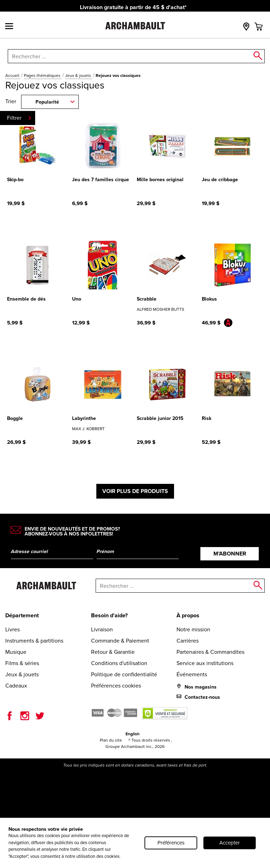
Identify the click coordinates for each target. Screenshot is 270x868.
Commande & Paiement (120, 641)
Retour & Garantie (113, 652)
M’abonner (230, 554)
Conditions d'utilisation (119, 663)
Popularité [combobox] (47, 102)
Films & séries (22, 663)
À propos (188, 615)
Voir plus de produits (135, 491)
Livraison (102, 629)
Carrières (188, 641)
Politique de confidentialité (124, 674)
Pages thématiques (43, 75)
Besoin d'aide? (109, 615)
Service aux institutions (205, 663)
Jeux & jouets (79, 75)
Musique (16, 652)
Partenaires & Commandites (210, 652)
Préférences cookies (116, 686)
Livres (12, 629)
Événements (192, 674)
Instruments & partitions (34, 641)
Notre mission (193, 629)
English (133, 734)
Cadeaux (16, 686)
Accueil (13, 75)
